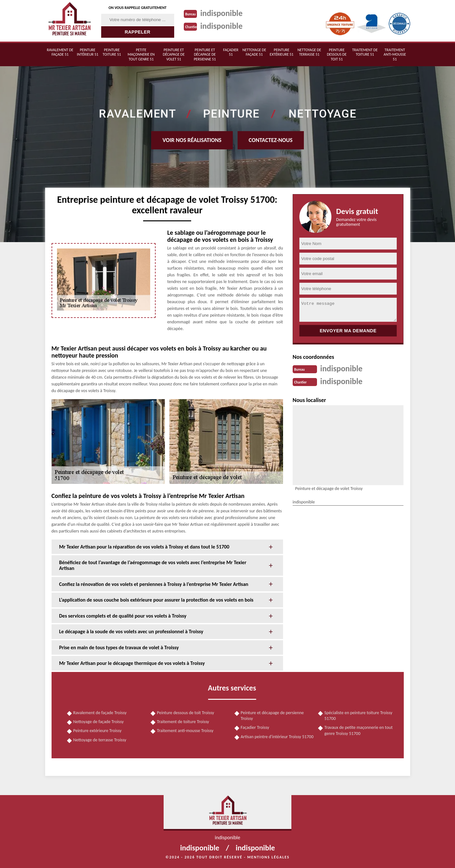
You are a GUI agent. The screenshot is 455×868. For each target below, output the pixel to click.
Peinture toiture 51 (112, 52)
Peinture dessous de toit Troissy (186, 713)
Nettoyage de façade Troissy (99, 722)
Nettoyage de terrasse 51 (309, 52)
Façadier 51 (231, 52)
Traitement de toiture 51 (365, 52)
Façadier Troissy (255, 727)
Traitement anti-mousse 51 (395, 55)
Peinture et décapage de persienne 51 (205, 55)
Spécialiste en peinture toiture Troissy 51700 (358, 716)
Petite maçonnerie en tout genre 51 (141, 55)
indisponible (222, 13)
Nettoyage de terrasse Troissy (100, 740)
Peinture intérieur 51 (88, 52)
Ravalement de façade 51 (60, 52)
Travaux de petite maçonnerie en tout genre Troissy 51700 (358, 730)
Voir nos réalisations (192, 140)
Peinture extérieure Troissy (97, 731)
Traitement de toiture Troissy (183, 722)
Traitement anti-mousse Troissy (185, 731)
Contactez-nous (271, 140)
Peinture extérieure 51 (281, 52)
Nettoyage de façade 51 (254, 52)
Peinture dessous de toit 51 (337, 55)
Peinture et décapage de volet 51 (174, 55)
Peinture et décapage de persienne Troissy (272, 716)
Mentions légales (268, 857)
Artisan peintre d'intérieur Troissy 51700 (277, 737)
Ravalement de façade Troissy (100, 713)
